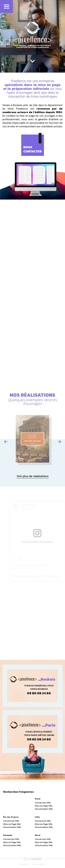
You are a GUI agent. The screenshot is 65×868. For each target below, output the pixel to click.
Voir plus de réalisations (33, 476)
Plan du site (24, 864)
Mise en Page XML (44, 806)
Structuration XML (44, 809)
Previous (6, 441)
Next (59, 441)
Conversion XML (43, 803)
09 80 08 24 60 (39, 693)
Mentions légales (39, 864)
